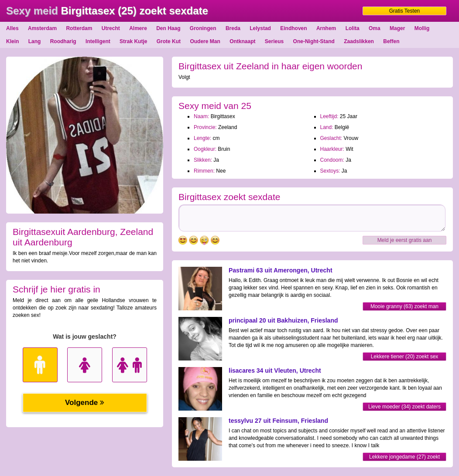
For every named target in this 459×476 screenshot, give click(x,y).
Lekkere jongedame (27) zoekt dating (404, 457)
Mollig (422, 28)
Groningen (203, 28)
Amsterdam (42, 28)
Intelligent (98, 41)
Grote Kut (169, 41)
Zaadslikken (359, 41)
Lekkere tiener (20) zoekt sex (405, 357)
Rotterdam (79, 28)
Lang (35, 41)
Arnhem (326, 28)
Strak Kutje (133, 41)
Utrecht (111, 28)
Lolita (353, 28)
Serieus (274, 41)
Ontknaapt (242, 41)
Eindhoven (293, 28)
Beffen (391, 41)
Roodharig (63, 41)
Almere (138, 28)
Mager (397, 28)
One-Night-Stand (314, 41)
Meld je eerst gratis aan (405, 240)
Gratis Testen (404, 11)
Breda (233, 28)
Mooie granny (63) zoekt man (404, 306)
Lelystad (260, 28)
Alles (12, 28)
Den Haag (168, 28)
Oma (375, 28)
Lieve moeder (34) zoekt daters (404, 407)
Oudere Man (205, 41)
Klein (12, 41)
